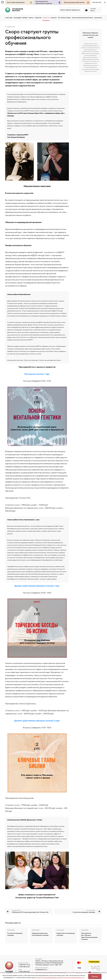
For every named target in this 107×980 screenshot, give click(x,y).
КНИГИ (31, 18)
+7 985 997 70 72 (24, 965)
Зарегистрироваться (73, 10)
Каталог (54, 18)
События (38, 18)
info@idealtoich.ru (41, 970)
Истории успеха (64, 18)
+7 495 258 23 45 (96, 2)
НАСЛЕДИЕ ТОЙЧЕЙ (20, 18)
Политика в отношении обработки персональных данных (51, 973)
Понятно (95, 977)
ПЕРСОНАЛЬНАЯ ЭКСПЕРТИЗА (82, 18)
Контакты (98, 18)
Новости (46, 18)
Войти (63, 10)
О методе (9, 18)
